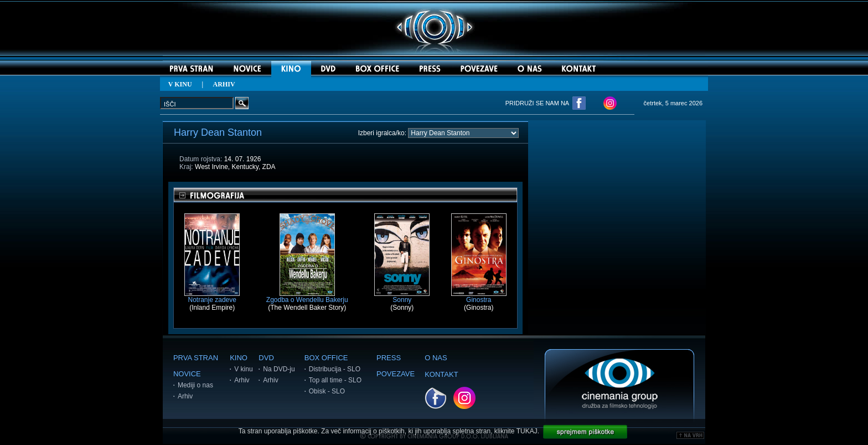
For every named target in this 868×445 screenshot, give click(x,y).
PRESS (389, 358)
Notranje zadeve (212, 297)
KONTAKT (441, 374)
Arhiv (185, 396)
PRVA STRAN (196, 358)
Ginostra (479, 297)
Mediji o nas (195, 385)
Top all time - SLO (335, 380)
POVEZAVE (396, 374)
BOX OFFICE (326, 358)
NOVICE (187, 374)
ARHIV (224, 84)
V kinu (243, 369)
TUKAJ (527, 431)
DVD (266, 358)
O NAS (436, 358)
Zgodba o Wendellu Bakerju (307, 297)
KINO (239, 358)
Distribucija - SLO (335, 369)
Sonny (402, 297)
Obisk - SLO (327, 391)
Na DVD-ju (279, 369)
